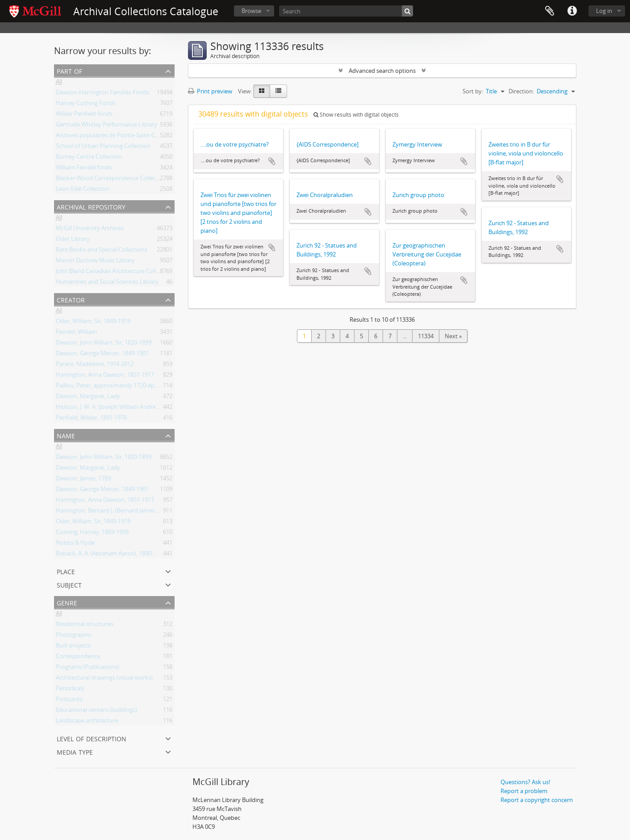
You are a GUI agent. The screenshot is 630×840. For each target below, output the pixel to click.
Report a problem (524, 791)
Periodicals (70, 690)
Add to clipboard (272, 161)
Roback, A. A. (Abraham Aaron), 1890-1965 (111, 555)
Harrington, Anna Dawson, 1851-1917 (105, 376)
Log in (604, 11)
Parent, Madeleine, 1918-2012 (95, 365)
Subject (69, 584)
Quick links (572, 11)
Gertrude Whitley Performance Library (106, 126)
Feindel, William (76, 333)
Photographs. (74, 636)
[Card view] (262, 91)
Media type (75, 751)
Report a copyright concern (537, 800)
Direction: (521, 91)
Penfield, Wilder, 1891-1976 (91, 419)
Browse (251, 11)
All (59, 83)
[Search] (346, 11)
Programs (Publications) (88, 668)
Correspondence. (79, 658)
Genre (67, 602)
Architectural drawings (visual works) (104, 679)
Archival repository (91, 206)
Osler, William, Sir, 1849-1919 (93, 323)
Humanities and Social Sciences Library (107, 283)
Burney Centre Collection (89, 158)
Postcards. (70, 701)
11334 (426, 336)
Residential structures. (85, 626)
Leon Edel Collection (83, 190)
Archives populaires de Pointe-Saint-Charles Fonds (122, 137)
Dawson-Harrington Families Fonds (102, 94)
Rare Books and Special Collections (102, 251)
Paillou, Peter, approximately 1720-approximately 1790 (128, 387)
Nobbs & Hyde (75, 544)
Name (66, 435)
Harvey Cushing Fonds (86, 105)
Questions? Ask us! (525, 782)
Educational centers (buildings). (97, 711)
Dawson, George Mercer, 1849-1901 (102, 355)
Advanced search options (382, 71)
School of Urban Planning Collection (103, 147)
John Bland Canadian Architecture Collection (114, 273)
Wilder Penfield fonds (84, 115)
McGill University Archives (90, 230)
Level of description (92, 738)
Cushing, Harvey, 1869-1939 (92, 533)
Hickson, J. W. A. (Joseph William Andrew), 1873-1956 (124, 408)
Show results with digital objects (356, 115)
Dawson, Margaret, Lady (88, 398)
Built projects (73, 647)
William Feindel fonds (84, 169)
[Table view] (278, 91)
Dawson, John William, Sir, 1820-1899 (104, 344)
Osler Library (73, 240)
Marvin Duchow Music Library (95, 262)
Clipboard (550, 11)
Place (66, 571)
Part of (69, 70)
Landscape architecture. (88, 722)
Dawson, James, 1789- (84, 480)
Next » (453, 336)
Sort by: (473, 91)
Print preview (210, 91)
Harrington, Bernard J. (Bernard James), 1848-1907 (121, 512)
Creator (71, 299)
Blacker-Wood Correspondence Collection (111, 180)
